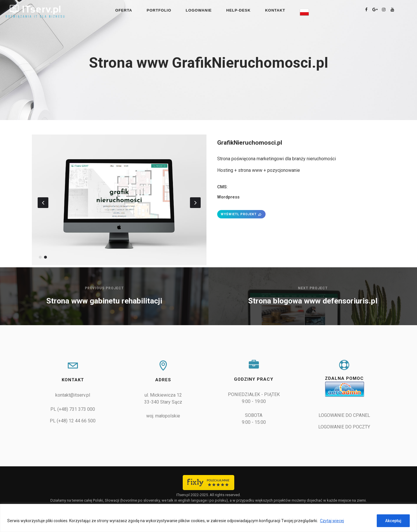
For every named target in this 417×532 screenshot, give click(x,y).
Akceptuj (393, 521)
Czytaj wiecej (332, 521)
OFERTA (124, 10)
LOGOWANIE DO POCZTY (344, 427)
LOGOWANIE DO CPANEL (344, 415)
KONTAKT (275, 10)
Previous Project (104, 288)
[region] (209, 518)
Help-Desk (238, 10)
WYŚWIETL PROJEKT (241, 214)
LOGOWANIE (199, 10)
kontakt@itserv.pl (73, 395)
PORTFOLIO (159, 10)
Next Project (313, 288)
